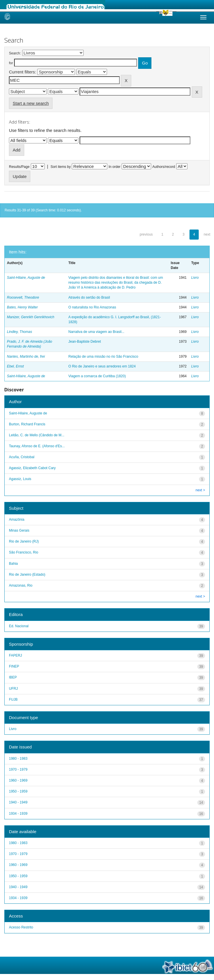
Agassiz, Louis (20, 479)
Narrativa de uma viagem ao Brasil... (96, 332)
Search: (15, 53)
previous (146, 234)
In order (115, 167)
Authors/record (164, 167)
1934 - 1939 (18, 814)
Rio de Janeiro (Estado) (27, 575)
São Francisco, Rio (24, 552)
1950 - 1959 (18, 791)
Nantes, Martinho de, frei (26, 357)
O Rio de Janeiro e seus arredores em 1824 (102, 366)
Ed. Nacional (19, 626)
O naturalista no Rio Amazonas (92, 307)
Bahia (13, 564)
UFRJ (13, 689)
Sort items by (61, 167)
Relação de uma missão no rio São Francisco (103, 357)
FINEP (14, 666)
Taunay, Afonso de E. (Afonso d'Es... (37, 446)
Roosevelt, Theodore (23, 297)
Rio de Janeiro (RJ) (24, 541)
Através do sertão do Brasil (89, 297)
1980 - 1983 (18, 759)
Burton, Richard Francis (27, 424)
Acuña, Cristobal (22, 457)
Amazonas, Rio (21, 585)
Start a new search (31, 103)
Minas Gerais (19, 530)
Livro (195, 278)
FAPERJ (15, 655)
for (11, 63)
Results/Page (19, 167)
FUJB (13, 700)
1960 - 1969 (18, 780)
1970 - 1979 (18, 769)
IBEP (13, 677)
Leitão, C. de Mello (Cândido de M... (37, 435)
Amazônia (17, 520)
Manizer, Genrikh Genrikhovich (31, 317)
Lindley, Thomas (19, 332)
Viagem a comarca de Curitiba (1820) (97, 376)
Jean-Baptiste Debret (85, 342)
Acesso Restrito (21, 927)
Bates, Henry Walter (22, 307)
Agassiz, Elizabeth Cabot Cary (32, 468)
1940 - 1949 (18, 802)
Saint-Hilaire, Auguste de (26, 278)
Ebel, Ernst (15, 366)
